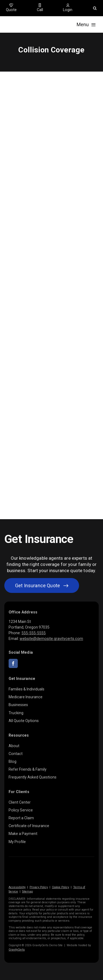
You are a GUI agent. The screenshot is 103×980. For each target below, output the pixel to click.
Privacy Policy (39, 887)
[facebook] (13, 663)
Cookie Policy (61, 887)
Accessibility (17, 887)
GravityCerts (17, 950)
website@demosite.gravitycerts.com (51, 639)
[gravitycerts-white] (35, 870)
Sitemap (27, 892)
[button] (95, 8)
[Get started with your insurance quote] (42, 585)
